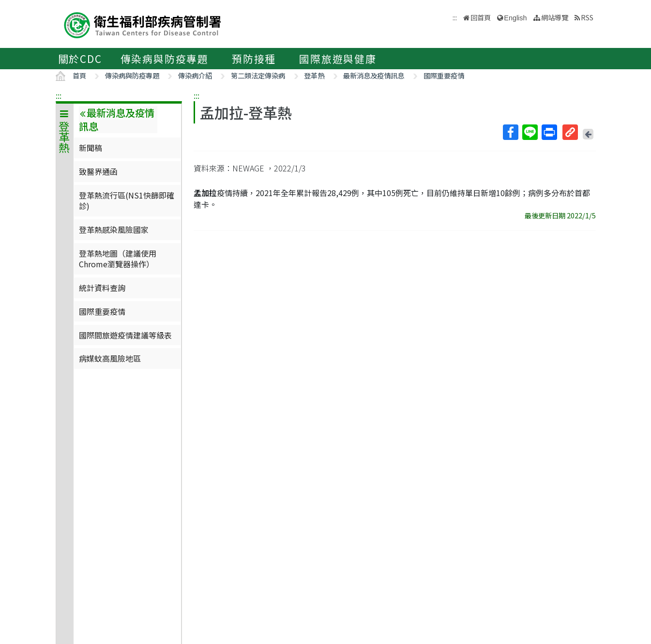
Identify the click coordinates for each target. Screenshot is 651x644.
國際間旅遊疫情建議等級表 (125, 335)
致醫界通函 (98, 171)
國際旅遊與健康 (338, 59)
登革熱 (314, 75)
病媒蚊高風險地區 (110, 358)
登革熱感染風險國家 (114, 230)
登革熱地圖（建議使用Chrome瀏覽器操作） (118, 259)
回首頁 (481, 17)
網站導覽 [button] (555, 17)
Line (530, 132)
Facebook (510, 132)
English (515, 18)
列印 (549, 132)
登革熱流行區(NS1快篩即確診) (127, 200)
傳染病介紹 (195, 75)
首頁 (79, 75)
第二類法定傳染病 (258, 75)
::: (59, 95)
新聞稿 (91, 148)
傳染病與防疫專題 (165, 59)
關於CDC (80, 59)
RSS (587, 17)
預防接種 (254, 59)
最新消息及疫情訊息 (374, 75)
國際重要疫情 (444, 75)
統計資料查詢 (102, 288)
